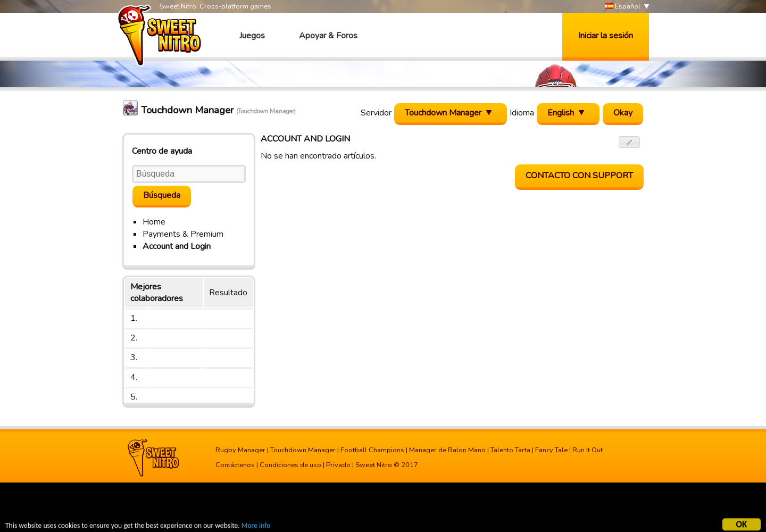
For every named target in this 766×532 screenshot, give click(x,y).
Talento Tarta (510, 450)
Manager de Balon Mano (447, 450)
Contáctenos (235, 465)
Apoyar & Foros (328, 36)
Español (623, 7)
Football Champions (372, 450)
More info (256, 527)
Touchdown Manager (303, 450)
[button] (630, 142)
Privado (338, 465)
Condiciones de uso (290, 465)
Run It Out (588, 450)
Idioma (522, 113)
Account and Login (177, 246)
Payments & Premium (183, 234)
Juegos (252, 36)
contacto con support (579, 176)
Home (154, 222)
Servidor (376, 113)
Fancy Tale (551, 450)
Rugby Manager (240, 450)
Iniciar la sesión (606, 36)
